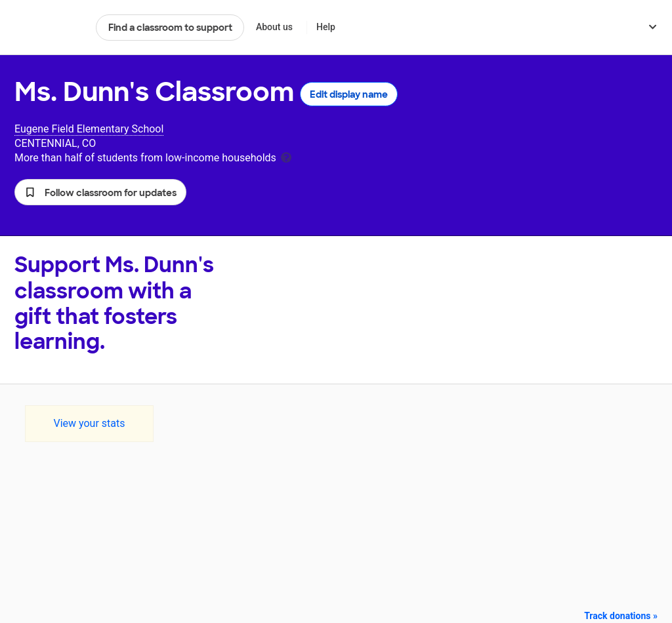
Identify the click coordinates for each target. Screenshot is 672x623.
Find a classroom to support (170, 28)
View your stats (89, 423)
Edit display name (349, 94)
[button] (100, 192)
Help (326, 27)
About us (274, 27)
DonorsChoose (50, 28)
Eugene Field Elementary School (89, 129)
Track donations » (621, 616)
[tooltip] (286, 156)
